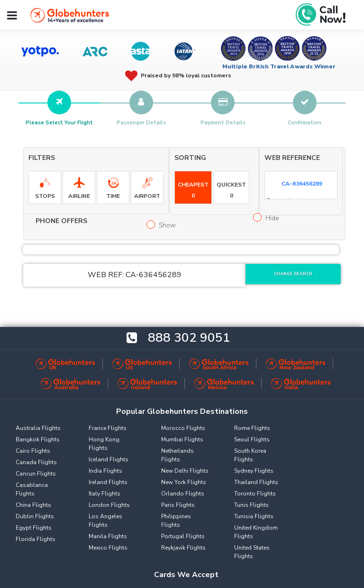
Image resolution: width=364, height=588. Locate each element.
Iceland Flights (109, 459)
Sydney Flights (254, 471)
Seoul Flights (252, 439)
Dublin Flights (35, 516)
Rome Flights (252, 428)
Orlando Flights (183, 494)
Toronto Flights (255, 494)
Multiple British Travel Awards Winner (279, 66)
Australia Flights (38, 428)
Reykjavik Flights (183, 548)
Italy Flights (105, 494)
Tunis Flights (251, 505)
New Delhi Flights (185, 471)
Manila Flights (108, 536)
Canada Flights (36, 462)
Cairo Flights (33, 451)
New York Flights (184, 482)
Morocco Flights (183, 428)
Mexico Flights (108, 548)
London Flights (109, 505)
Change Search (293, 274)
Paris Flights (178, 505)
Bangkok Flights (38, 439)
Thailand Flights (256, 482)
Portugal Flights (183, 536)
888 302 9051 (189, 338)
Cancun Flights (36, 474)
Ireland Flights (108, 482)
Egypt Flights (34, 528)
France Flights (108, 428)
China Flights (33, 505)
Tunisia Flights (254, 516)
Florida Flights (36, 539)
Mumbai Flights (182, 439)
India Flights (105, 471)
